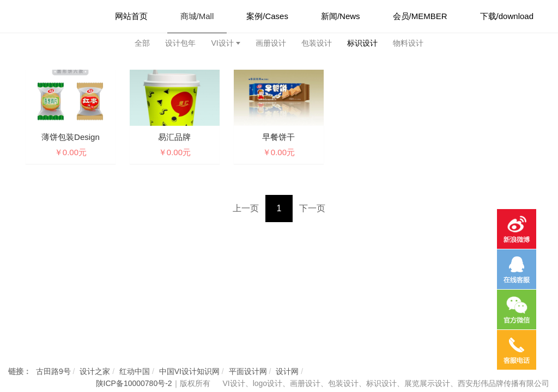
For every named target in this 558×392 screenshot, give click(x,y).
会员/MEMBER (420, 16)
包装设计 (317, 43)
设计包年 (180, 43)
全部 (142, 43)
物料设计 (408, 43)
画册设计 (271, 43)
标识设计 (362, 43)
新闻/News (341, 16)
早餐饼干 (278, 137)
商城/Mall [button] (197, 16)
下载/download (507, 16)
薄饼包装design (71, 137)
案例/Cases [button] (267, 16)
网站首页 (131, 16)
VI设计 (222, 43)
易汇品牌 (174, 137)
